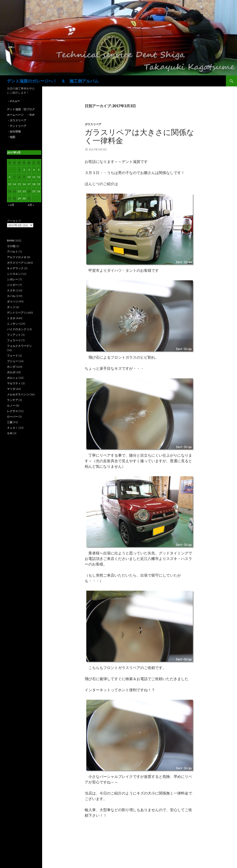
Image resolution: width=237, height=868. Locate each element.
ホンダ (11, 367)
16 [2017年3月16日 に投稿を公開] (24, 184)
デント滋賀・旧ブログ (21, 109)
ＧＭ (10, 433)
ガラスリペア (93, 124)
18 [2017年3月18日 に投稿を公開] (34, 184)
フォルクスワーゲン (19, 346)
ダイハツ (12, 301)
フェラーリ (14, 340)
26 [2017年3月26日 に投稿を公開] (39, 191)
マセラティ (14, 383)
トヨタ (11, 318)
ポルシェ (12, 378)
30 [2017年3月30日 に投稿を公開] (24, 198)
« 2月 (11, 205)
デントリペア (15, 313)
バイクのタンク (17, 329)
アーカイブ (14, 221)
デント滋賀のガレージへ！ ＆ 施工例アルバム (53, 81)
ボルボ (11, 372)
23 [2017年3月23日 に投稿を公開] (24, 191)
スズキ (11, 290)
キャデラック (15, 268)
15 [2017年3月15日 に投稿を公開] (19, 184)
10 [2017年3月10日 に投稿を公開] (29, 177)
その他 (11, 246)
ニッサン (12, 324)
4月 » (31, 205)
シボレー (12, 279)
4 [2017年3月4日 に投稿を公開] (34, 170)
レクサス (12, 411)
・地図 (11, 137)
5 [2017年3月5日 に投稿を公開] (39, 170)
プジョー (12, 361)
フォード (12, 356)
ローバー (12, 417)
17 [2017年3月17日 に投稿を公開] (29, 184)
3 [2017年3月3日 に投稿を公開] (29, 170)
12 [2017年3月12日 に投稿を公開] (39, 177)
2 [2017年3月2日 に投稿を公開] (24, 170)
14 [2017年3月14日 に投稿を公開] (14, 184)
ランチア (12, 400)
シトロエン (14, 274)
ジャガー (12, 285)
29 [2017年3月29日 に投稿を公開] (19, 198)
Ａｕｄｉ (12, 428)
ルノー (11, 405)
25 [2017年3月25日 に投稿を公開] (34, 191)
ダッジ (11, 307)
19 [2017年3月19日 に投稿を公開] (39, 184)
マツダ (11, 389)
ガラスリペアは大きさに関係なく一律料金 (139, 136)
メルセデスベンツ (18, 394)
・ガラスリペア (17, 120)
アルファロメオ (17, 257)
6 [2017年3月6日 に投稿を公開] (10, 177)
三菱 (10, 422)
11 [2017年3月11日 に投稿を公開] (34, 177)
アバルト (12, 252)
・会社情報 (14, 131)
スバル (11, 296)
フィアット (14, 335)
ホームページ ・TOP (21, 115)
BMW (11, 240)
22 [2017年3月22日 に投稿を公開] (19, 191)
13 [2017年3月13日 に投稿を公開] (9, 184)
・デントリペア (17, 126)
